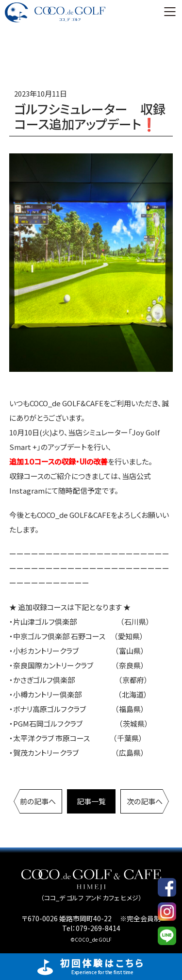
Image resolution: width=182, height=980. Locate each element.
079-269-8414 (98, 928)
